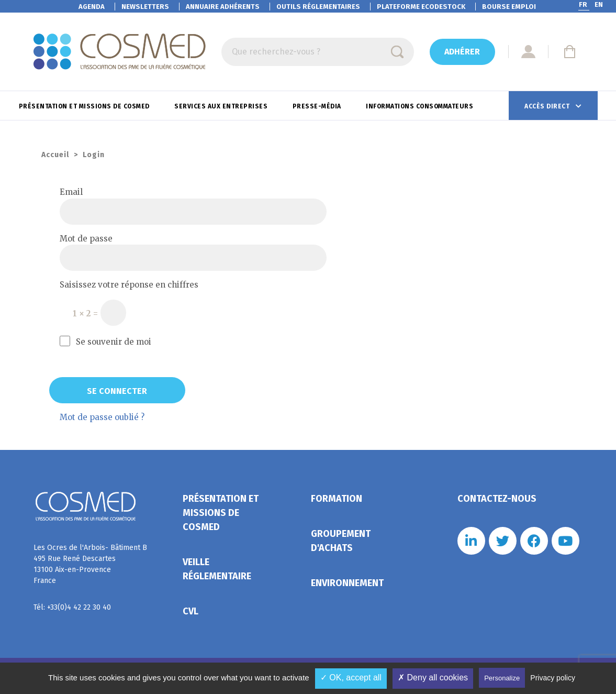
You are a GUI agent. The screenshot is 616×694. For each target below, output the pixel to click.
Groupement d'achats (341, 541)
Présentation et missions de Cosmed (85, 106)
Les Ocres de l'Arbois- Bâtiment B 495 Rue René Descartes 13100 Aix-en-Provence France (90, 564)
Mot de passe (86, 239)
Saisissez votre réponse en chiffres (129, 285)
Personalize (502, 678)
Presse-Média (318, 106)
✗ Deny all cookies (433, 678)
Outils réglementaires (318, 7)
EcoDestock (421, 7)
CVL (191, 611)
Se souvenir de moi (105, 341)
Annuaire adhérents (223, 7)
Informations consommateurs (421, 106)
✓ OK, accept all (351, 678)
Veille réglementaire (217, 569)
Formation (337, 499)
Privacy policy (553, 678)
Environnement (347, 583)
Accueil (55, 155)
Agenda (92, 7)
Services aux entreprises (222, 106)
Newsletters (145, 7)
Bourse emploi (509, 7)
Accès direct (548, 106)
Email (71, 192)
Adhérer (462, 52)
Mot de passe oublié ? (102, 417)
